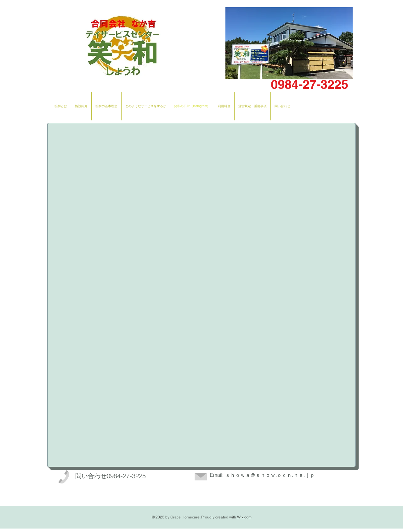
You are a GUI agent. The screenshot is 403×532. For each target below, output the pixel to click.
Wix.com (244, 517)
